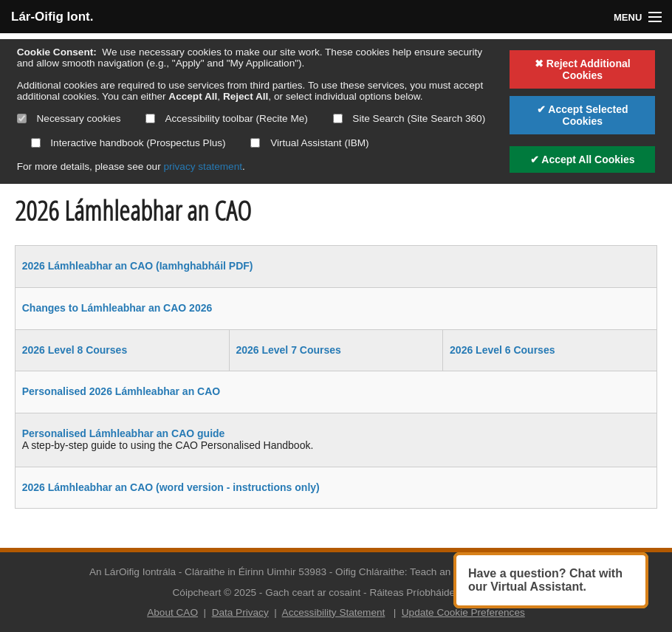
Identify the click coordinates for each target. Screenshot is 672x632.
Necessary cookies (69, 118)
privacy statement (203, 166)
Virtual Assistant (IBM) (309, 143)
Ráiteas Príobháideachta (424, 592)
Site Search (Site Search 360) (409, 118)
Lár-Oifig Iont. (52, 17)
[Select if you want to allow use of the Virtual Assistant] (255, 143)
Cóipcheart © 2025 (215, 592)
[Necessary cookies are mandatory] (22, 118)
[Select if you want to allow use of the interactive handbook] (36, 143)
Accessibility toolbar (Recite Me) (226, 118)
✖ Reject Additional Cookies (583, 69)
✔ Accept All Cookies (583, 159)
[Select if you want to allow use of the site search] (338, 118)
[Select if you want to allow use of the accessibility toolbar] (150, 118)
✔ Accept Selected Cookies (583, 115)
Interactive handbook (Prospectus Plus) (128, 143)
